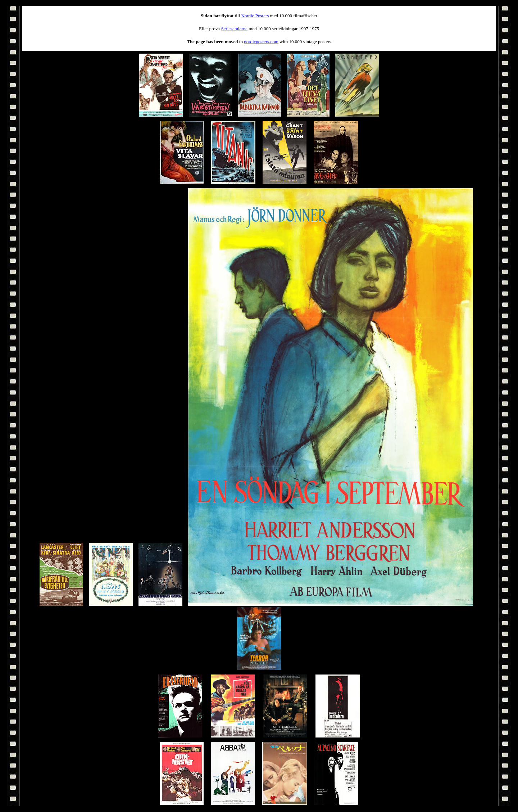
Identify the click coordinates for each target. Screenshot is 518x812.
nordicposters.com (261, 42)
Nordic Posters (255, 16)
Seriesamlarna (234, 29)
